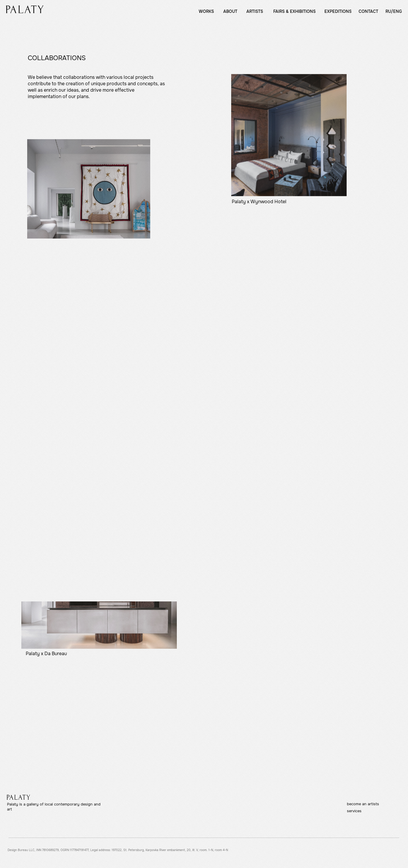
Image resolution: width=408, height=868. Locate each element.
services (354, 811)
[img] (25, 9)
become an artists (363, 804)
